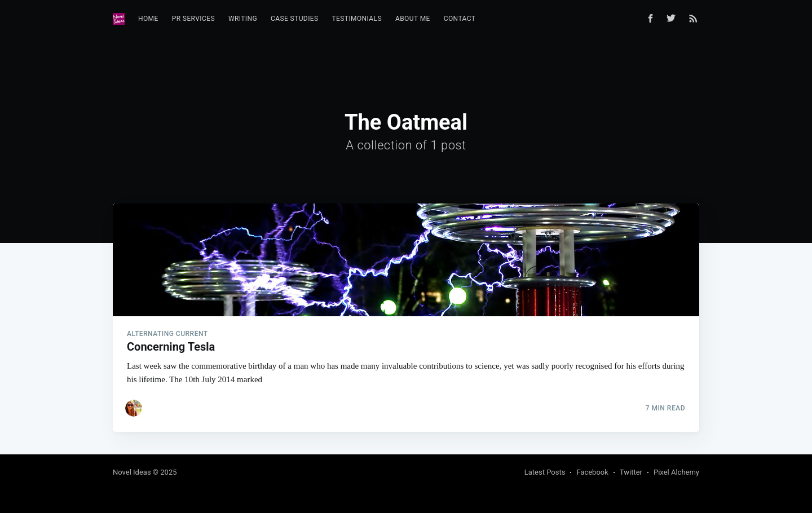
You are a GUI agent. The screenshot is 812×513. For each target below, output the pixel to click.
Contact (460, 19)
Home (148, 19)
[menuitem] (148, 19)
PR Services (193, 19)
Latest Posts (545, 472)
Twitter (631, 472)
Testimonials (357, 19)
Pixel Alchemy (676, 472)
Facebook (592, 472)
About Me (413, 19)
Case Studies (295, 19)
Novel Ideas (132, 472)
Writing (243, 19)
